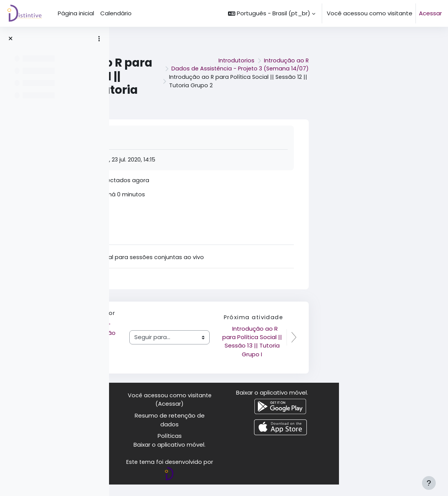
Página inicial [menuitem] (76, 13)
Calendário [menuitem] (116, 13)
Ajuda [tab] (169, 239)
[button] (272, 13)
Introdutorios (344, 56)
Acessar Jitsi (177, 215)
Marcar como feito (188, 137)
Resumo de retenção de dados (279, 431)
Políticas (279, 447)
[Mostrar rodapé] (429, 483)
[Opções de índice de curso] (99, 39)
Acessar (430, 13)
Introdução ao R (395, 56)
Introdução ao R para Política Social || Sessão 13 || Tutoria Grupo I (361, 348)
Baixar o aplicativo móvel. (279, 456)
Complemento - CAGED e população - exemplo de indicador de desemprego (197, 352)
